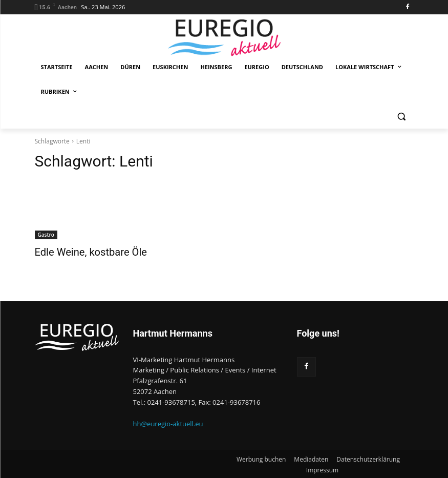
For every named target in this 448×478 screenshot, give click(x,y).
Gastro (46, 235)
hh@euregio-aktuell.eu (168, 423)
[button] (402, 117)
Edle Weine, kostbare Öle (82, 252)
